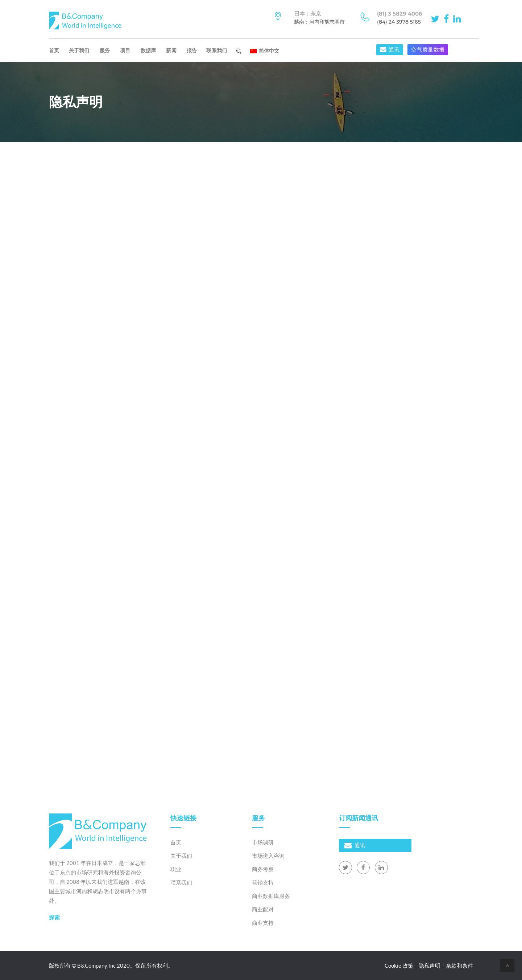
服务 (105, 50)
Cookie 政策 (399, 965)
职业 (176, 869)
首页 (54, 50)
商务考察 (263, 869)
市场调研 (263, 842)
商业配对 (263, 909)
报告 (192, 50)
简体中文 (265, 51)
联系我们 (217, 50)
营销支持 (263, 882)
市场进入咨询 (268, 856)
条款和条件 (459, 965)
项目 (125, 50)
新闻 (171, 50)
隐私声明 (430, 965)
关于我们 (79, 50)
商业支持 (263, 923)
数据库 (148, 50)
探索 (54, 917)
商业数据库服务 (271, 896)
